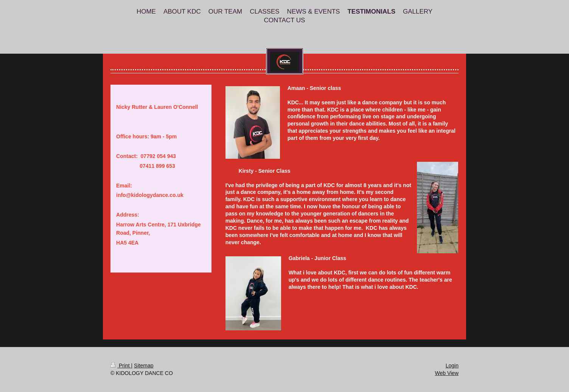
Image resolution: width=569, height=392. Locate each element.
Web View (447, 373)
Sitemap (144, 366)
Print (121, 366)
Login (452, 366)
